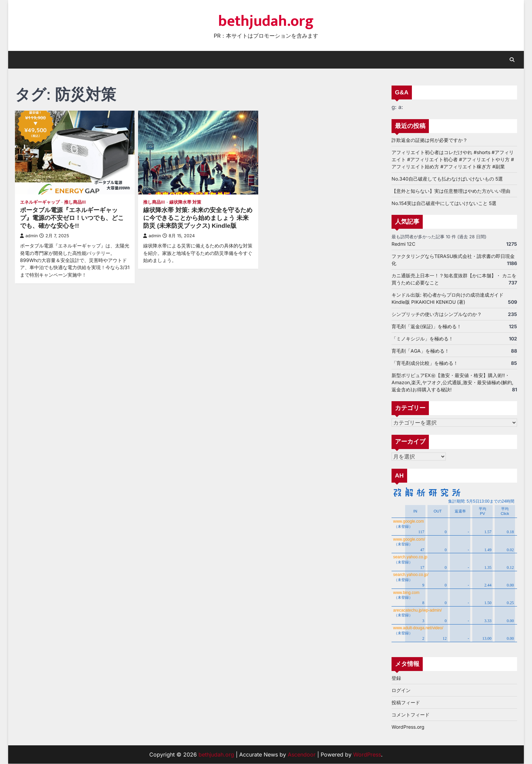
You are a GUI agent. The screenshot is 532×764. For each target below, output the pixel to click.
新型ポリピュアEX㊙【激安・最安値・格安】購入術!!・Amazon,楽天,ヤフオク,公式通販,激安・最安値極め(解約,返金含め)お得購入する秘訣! (452, 382)
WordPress (367, 755)
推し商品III (75, 202)
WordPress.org (408, 727)
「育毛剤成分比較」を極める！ (425, 363)
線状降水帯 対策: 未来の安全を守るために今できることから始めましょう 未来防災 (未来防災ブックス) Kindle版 (198, 218)
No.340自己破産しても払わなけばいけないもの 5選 (447, 179)
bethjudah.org (266, 21)
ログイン (401, 691)
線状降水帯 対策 (185, 202)
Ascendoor (302, 755)
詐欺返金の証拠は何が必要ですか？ (430, 140)
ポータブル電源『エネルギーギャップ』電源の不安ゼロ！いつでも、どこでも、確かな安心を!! (72, 218)
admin (29, 236)
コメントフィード (411, 715)
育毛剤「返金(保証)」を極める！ (426, 326)
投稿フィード (406, 703)
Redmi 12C (403, 244)
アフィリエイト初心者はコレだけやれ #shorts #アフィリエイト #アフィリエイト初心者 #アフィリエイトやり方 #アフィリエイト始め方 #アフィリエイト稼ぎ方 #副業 (453, 159)
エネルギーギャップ (40, 202)
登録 (396, 678)
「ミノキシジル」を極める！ (422, 339)
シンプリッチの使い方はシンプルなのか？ (437, 314)
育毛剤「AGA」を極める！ (420, 351)
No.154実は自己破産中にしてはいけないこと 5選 (444, 203)
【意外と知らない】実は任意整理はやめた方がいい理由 (451, 191)
